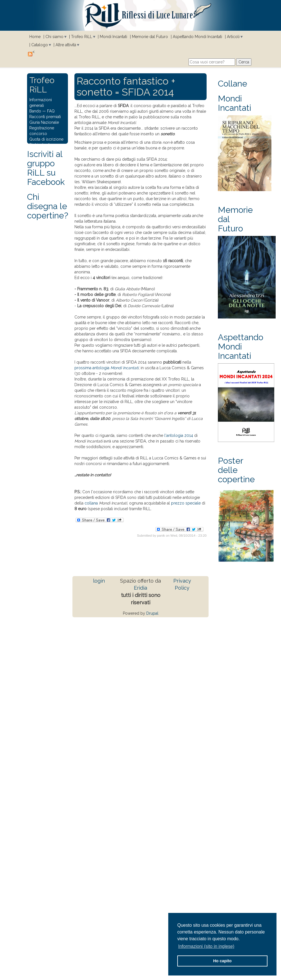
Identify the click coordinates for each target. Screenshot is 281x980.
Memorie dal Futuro (150, 37)
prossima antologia (107, 368)
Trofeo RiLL (82, 37)
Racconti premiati (45, 117)
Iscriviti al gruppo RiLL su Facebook (46, 168)
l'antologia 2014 (179, 435)
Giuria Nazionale (44, 122)
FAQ (51, 111)
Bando (35, 111)
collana (91, 503)
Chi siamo (54, 37)
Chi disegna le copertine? (48, 206)
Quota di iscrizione (46, 139)
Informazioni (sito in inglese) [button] (206, 946)
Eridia (140, 588)
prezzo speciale (186, 503)
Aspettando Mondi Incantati (197, 37)
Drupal (152, 613)
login (99, 581)
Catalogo (40, 45)
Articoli (233, 37)
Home (35, 37)
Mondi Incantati (113, 37)
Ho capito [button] (222, 961)
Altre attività (66, 45)
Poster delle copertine (236, 470)
